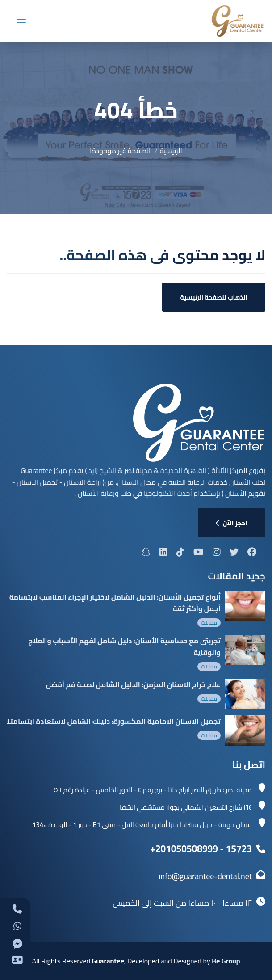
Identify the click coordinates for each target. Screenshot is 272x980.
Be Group (226, 961)
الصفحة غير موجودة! (120, 151)
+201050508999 (184, 849)
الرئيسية (171, 151)
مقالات (209, 623)
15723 (239, 849)
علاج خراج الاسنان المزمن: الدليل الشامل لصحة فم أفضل (133, 684)
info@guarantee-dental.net (205, 876)
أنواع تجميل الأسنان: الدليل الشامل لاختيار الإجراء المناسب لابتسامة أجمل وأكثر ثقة (115, 603)
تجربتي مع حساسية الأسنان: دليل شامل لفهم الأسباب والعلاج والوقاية (124, 646)
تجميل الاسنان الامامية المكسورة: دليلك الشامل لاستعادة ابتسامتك (112, 721)
